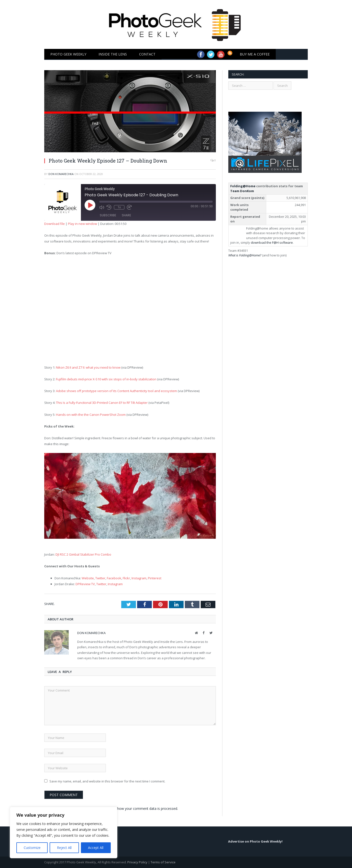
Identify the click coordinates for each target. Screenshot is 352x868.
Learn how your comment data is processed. (143, 808)
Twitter (100, 578)
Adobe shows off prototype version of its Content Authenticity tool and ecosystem (116, 391)
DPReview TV (85, 584)
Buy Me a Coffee (255, 54)
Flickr (126, 578)
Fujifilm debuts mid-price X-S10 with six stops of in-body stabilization (106, 379)
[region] (64, 833)
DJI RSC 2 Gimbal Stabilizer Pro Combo (83, 554)
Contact (147, 54)
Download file (55, 224)
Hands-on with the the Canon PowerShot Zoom (91, 415)
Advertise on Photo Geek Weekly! (255, 841)
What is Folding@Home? (245, 255)
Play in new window (82, 224)
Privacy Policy (137, 862)
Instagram (139, 578)
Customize (32, 848)
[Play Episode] (95, 210)
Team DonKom (242, 191)
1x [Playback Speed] (119, 207)
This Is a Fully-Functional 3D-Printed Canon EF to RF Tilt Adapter (102, 403)
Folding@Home (243, 186)
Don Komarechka (61, 174)
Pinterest (155, 578)
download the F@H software (272, 242)
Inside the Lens (113, 54)
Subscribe (108, 215)
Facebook (114, 578)
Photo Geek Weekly (68, 54)
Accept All (96, 848)
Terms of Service (163, 862)
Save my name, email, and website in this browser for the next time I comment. (107, 781)
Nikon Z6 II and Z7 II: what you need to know (88, 367)
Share (126, 215)
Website (88, 578)
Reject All (64, 848)
